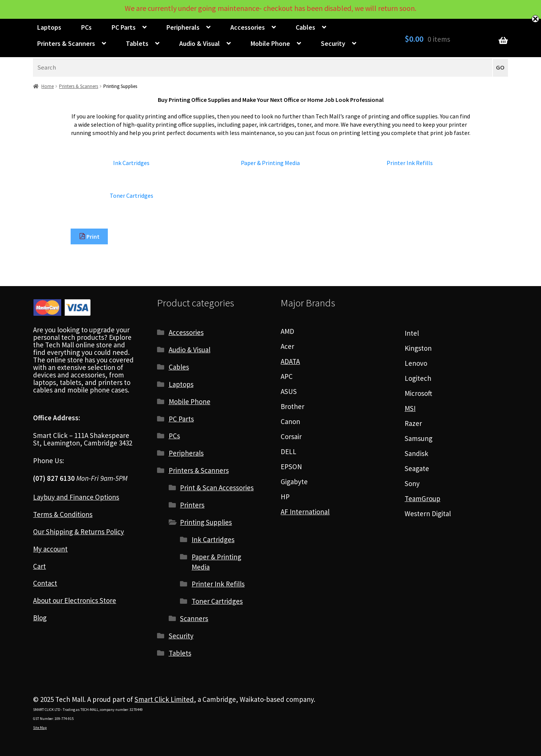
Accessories (248, 27)
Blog (40, 618)
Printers (192, 505)
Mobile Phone (270, 43)
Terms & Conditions (63, 514)
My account (50, 549)
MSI (410, 408)
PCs (86, 27)
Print (89, 236)
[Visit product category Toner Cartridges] (131, 196)
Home (48, 86)
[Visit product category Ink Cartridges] (131, 163)
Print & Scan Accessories (217, 488)
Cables (305, 27)
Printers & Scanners (66, 43)
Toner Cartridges (217, 601)
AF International (305, 512)
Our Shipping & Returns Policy (79, 532)
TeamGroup (422, 498)
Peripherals (183, 27)
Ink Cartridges (213, 539)
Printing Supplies (206, 522)
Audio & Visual (199, 43)
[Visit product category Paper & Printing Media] (270, 163)
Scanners (194, 618)
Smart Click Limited (164, 699)
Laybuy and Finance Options (76, 497)
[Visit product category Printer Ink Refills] (410, 163)
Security (333, 43)
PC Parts (124, 27)
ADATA (290, 361)
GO (500, 67)
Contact (45, 583)
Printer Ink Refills (218, 584)
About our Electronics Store (75, 600)
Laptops (49, 27)
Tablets (137, 43)
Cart (39, 566)
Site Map (40, 728)
